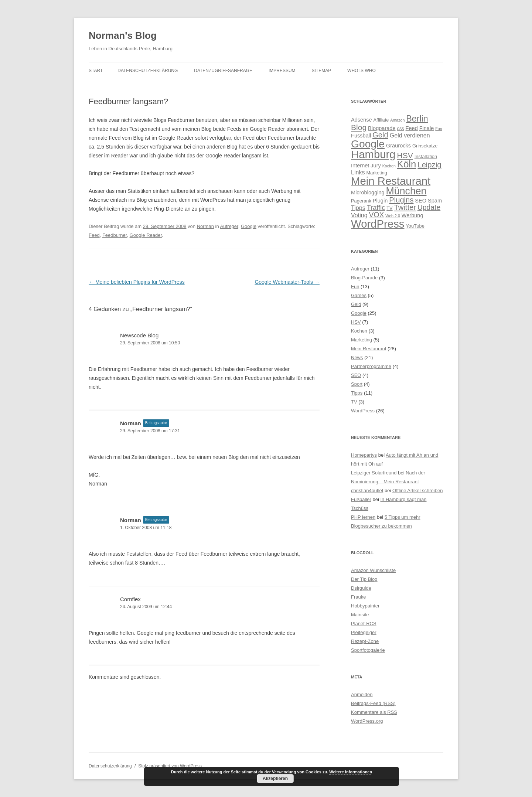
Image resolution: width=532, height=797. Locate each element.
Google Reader (146, 235)
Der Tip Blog (364, 579)
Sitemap (322, 71)
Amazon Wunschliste (373, 570)
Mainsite (360, 615)
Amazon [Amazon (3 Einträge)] (397, 120)
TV (354, 402)
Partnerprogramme (371, 366)
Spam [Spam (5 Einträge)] (435, 201)
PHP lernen (363, 517)
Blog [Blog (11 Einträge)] (359, 127)
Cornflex (130, 599)
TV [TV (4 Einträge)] (389, 208)
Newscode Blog (139, 335)
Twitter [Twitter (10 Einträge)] (405, 207)
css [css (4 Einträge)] (400, 128)
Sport (357, 384)
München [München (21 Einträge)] (406, 191)
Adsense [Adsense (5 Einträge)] (362, 120)
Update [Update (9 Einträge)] (429, 207)
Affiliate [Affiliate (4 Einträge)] (381, 120)
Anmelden (362, 694)
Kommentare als (374, 712)
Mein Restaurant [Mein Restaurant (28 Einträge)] (391, 181)
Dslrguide (361, 588)
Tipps (357, 393)
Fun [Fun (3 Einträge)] (439, 129)
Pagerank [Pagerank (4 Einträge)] (361, 201)
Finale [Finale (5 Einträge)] (427, 128)
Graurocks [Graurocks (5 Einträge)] (398, 146)
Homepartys (364, 455)
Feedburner (115, 235)
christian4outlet (367, 491)
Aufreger (229, 226)
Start (96, 71)
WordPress (363, 411)
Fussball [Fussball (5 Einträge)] (361, 136)
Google (249, 226)
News (357, 357)
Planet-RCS (364, 624)
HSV (356, 322)
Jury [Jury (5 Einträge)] (376, 166)
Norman (205, 226)
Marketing (362, 340)
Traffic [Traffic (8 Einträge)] (376, 207)
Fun (355, 287)
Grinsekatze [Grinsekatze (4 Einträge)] (425, 146)
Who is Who (362, 71)
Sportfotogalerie (368, 650)
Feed (94, 235)
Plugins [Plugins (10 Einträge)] (401, 200)
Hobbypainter (365, 606)
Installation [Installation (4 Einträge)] (426, 156)
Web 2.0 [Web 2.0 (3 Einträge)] (393, 216)
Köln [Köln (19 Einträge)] (407, 164)
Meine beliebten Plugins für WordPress (137, 282)
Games (359, 295)
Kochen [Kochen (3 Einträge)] (389, 166)
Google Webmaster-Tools (287, 282)
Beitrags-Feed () (373, 703)
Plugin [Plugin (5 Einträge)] (380, 201)
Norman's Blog (123, 35)
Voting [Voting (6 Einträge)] (359, 215)
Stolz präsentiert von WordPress (170, 766)
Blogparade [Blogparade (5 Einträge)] (382, 128)
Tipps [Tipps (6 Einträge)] (358, 208)
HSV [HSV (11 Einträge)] (405, 155)
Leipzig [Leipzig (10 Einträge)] (429, 165)
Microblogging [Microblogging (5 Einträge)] (368, 193)
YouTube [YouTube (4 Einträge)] (415, 226)
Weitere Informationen (351, 772)
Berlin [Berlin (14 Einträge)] (417, 119)
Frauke (358, 597)
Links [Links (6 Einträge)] (358, 172)
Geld (356, 304)
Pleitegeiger (364, 632)
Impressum (282, 71)
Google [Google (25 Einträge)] (368, 144)
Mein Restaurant (369, 349)
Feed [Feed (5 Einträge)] (412, 128)
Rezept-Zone (365, 641)
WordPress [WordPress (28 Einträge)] (378, 224)
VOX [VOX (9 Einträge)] (377, 215)
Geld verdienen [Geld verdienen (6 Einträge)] (410, 135)
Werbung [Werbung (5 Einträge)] (412, 215)
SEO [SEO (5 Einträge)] (421, 201)
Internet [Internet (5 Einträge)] (360, 166)
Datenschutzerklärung (148, 71)
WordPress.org (367, 721)
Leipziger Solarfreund (374, 473)
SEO (356, 375)
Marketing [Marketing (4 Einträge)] (376, 173)
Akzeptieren (275, 779)
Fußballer (361, 499)
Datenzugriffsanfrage (223, 71)
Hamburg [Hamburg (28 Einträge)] (373, 154)
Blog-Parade (364, 278)
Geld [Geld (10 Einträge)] (380, 135)
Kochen (359, 331)
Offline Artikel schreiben (417, 491)
